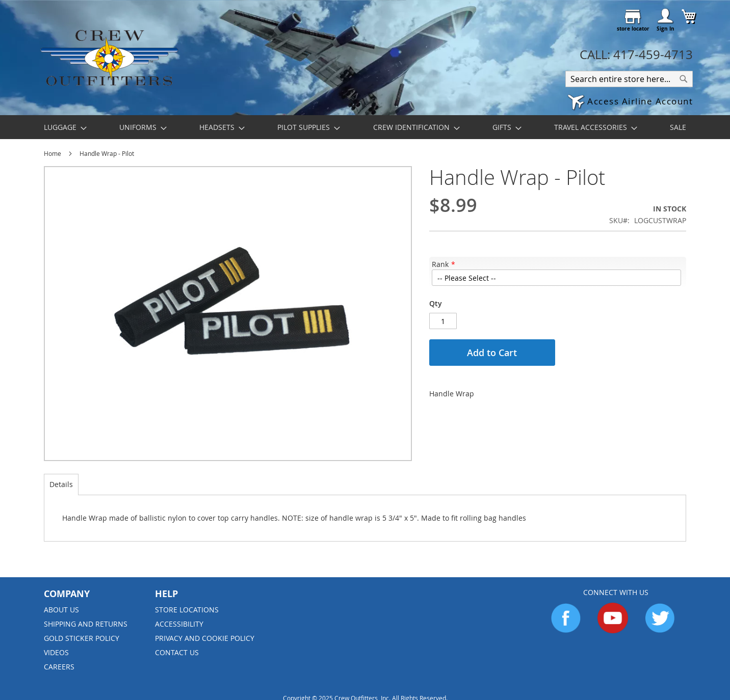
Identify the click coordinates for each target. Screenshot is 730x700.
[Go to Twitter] (660, 630)
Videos (56, 652)
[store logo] (109, 57)
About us (61, 610)
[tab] (61, 484)
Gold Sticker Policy (82, 638)
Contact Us (177, 652)
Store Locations (187, 610)
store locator (633, 29)
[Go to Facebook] (566, 630)
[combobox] (629, 79)
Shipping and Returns (86, 624)
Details (61, 484)
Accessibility (179, 624)
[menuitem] (62, 127)
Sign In (666, 29)
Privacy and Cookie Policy (205, 638)
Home (53, 153)
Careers (59, 667)
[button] (630, 103)
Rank (440, 264)
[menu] (365, 127)
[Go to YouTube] (613, 630)
